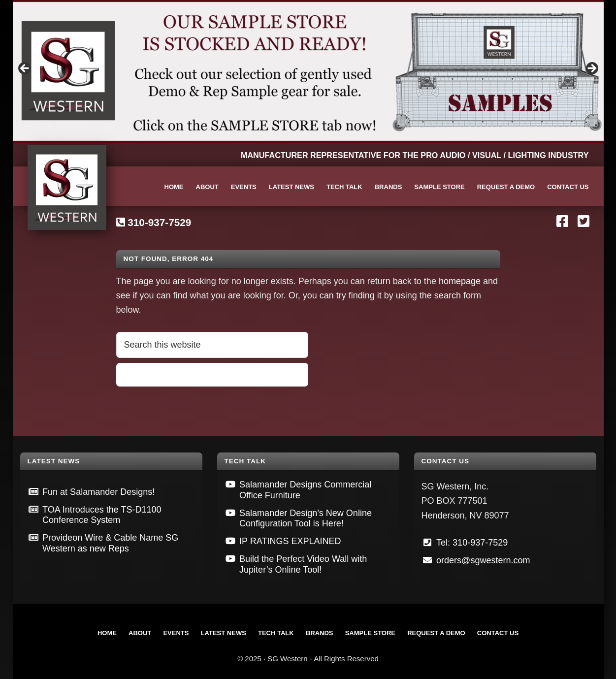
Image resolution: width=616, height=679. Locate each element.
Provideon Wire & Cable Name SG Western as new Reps (110, 543)
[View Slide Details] (308, 71)
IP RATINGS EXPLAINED (290, 541)
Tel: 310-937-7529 (472, 543)
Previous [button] (25, 69)
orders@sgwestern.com (483, 560)
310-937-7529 (159, 222)
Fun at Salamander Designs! (98, 492)
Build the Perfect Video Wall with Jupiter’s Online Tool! (303, 564)
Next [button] (591, 69)
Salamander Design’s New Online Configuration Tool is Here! (306, 518)
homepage (460, 281)
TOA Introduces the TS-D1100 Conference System (102, 515)
